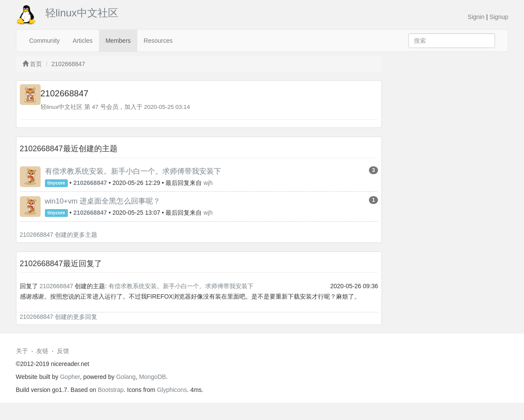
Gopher (70, 377)
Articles (83, 41)
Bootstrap (111, 390)
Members (118, 41)
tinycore (56, 183)
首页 (32, 64)
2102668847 (56, 286)
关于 (22, 351)
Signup (499, 17)
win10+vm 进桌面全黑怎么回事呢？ (103, 201)
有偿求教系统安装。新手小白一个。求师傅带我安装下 (133, 171)
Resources (158, 41)
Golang (126, 377)
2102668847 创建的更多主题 (59, 235)
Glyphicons (172, 390)
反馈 (63, 351)
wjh (208, 183)
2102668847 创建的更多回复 (59, 317)
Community (45, 41)
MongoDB (152, 377)
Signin (476, 17)
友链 (42, 351)
